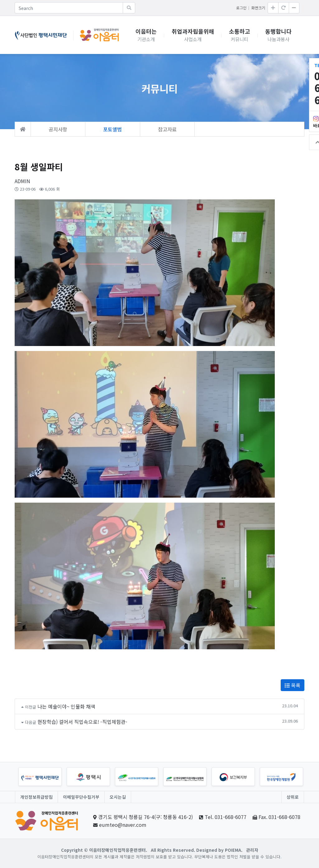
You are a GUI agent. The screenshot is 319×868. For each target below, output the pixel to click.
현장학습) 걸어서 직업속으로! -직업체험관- (82, 722)
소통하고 (240, 35)
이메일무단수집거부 (81, 797)
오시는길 (118, 797)
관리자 (252, 850)
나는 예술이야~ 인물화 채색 (66, 706)
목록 (293, 685)
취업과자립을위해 (193, 35)
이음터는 (146, 35)
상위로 (293, 797)
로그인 (241, 8)
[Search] (69, 8)
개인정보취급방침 (36, 797)
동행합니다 (278, 35)
